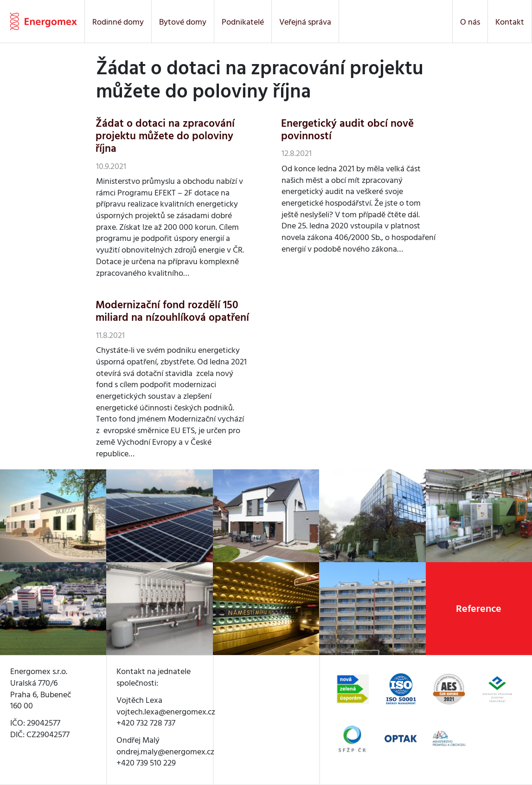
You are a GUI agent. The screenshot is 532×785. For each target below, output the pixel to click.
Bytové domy (183, 22)
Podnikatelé (243, 22)
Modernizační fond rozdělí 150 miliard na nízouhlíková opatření (172, 311)
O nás (470, 22)
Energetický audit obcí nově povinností (347, 130)
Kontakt (510, 22)
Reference (479, 609)
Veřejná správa (305, 22)
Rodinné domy (118, 22)
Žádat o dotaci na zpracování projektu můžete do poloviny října (165, 136)
